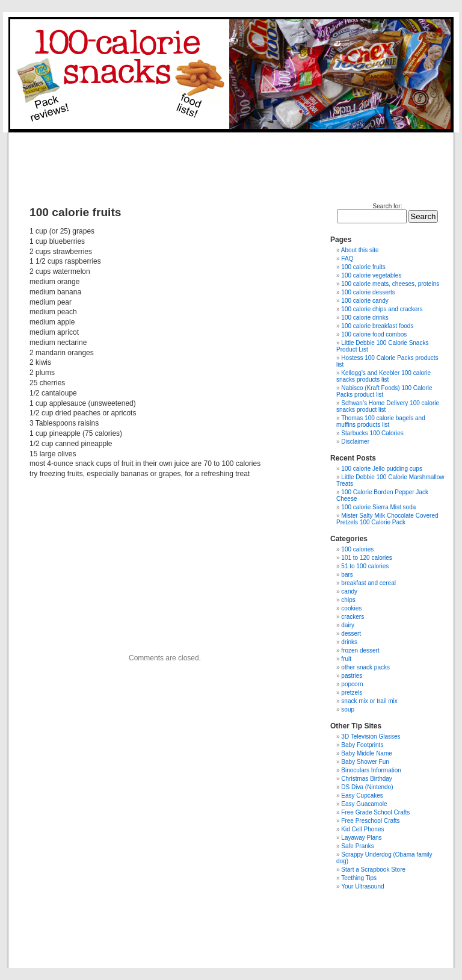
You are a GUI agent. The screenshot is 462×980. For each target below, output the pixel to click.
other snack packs (365, 667)
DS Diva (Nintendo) (367, 787)
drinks (349, 642)
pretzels (352, 693)
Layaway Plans (361, 838)
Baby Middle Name (366, 753)
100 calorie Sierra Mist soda (378, 507)
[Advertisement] (230, 160)
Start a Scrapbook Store (373, 870)
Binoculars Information (371, 770)
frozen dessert (360, 650)
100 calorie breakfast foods (377, 326)
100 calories (357, 549)
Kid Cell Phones (362, 829)
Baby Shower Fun (365, 762)
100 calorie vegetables (371, 275)
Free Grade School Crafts (375, 812)
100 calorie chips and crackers (382, 309)
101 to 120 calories (367, 558)
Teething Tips (359, 878)
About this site (360, 250)
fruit (346, 659)
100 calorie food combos (374, 334)
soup (348, 709)
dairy (348, 625)
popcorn (352, 684)
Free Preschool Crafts (370, 821)
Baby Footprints (362, 745)
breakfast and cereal (368, 583)
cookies (351, 608)
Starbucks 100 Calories (372, 433)
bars (347, 575)
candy (349, 591)
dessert (351, 634)
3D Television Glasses (371, 737)
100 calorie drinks (365, 318)
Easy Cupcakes (362, 795)
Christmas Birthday (366, 779)
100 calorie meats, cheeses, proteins (390, 284)
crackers (353, 617)
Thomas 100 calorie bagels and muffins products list (381, 421)
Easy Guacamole (364, 804)
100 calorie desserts (368, 292)
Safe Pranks (357, 846)
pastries (352, 676)
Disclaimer (355, 442)
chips (348, 600)
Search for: (388, 206)
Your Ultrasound (362, 886)
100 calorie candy (365, 301)
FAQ (347, 259)
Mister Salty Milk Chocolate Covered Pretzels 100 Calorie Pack (387, 519)
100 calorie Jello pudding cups (382, 469)
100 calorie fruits (363, 267)
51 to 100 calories (365, 566)
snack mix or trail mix (369, 701)
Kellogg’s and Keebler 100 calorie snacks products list (383, 376)
